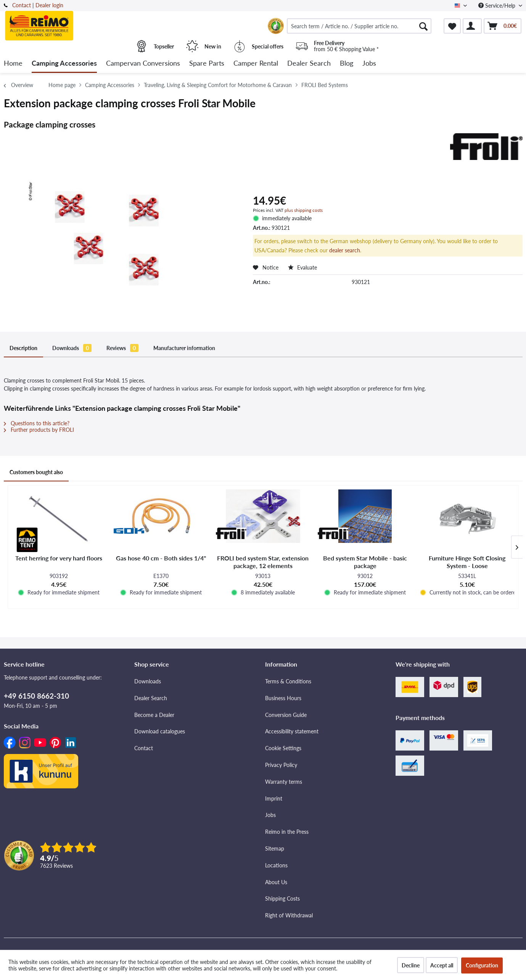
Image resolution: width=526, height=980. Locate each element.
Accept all (442, 965)
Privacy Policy (281, 765)
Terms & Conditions (288, 681)
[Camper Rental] (256, 64)
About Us (276, 882)
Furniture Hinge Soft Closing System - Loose (467, 562)
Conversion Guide (286, 715)
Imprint (274, 798)
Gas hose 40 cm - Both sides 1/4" (161, 558)
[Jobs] (369, 64)
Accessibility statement (292, 731)
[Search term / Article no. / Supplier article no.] (359, 26)
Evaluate (302, 267)
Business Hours (283, 698)
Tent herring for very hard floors (59, 558)
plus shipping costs (304, 210)
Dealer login (49, 5)
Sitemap (275, 848)
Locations (276, 865)
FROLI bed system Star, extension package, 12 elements (263, 562)
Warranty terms (284, 782)
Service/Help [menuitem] (498, 6)
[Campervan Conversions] (143, 64)
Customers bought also (36, 472)
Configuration (482, 965)
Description (23, 348)
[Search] (423, 26)
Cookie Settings (283, 748)
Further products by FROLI (39, 430)
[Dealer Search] (309, 64)
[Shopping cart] (503, 26)
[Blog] (347, 64)
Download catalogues (160, 731)
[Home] (13, 64)
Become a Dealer (154, 715)
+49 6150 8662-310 (36, 696)
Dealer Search (151, 698)
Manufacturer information (184, 348)
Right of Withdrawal (289, 915)
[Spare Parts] (207, 64)
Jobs (270, 815)
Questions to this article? (37, 423)
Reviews (122, 348)
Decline (411, 965)
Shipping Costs (282, 898)
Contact (22, 5)
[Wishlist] (452, 26)
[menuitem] (359, 26)
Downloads (72, 348)
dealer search (345, 250)
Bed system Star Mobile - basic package (365, 562)
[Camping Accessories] (64, 64)
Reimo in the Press (287, 832)
